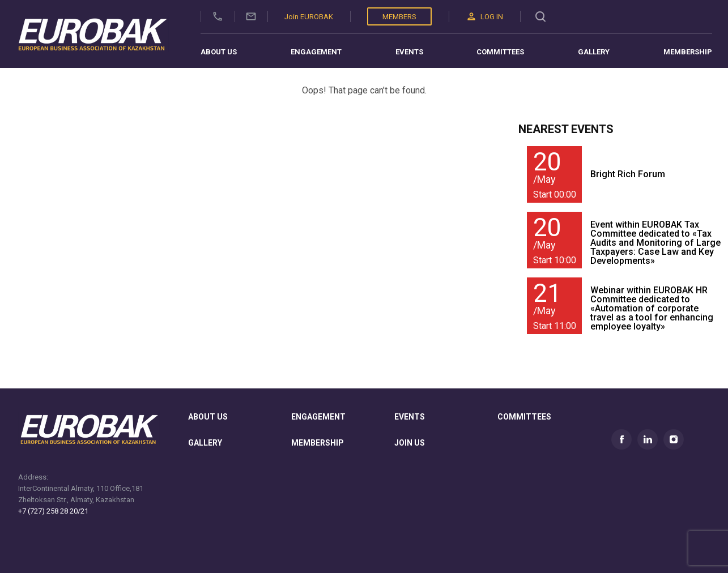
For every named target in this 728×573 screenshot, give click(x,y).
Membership (688, 52)
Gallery (594, 52)
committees (524, 417)
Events (409, 52)
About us (219, 52)
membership (318, 443)
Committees (500, 52)
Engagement (316, 52)
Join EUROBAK (309, 17)
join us (410, 443)
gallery (205, 443)
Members (399, 17)
